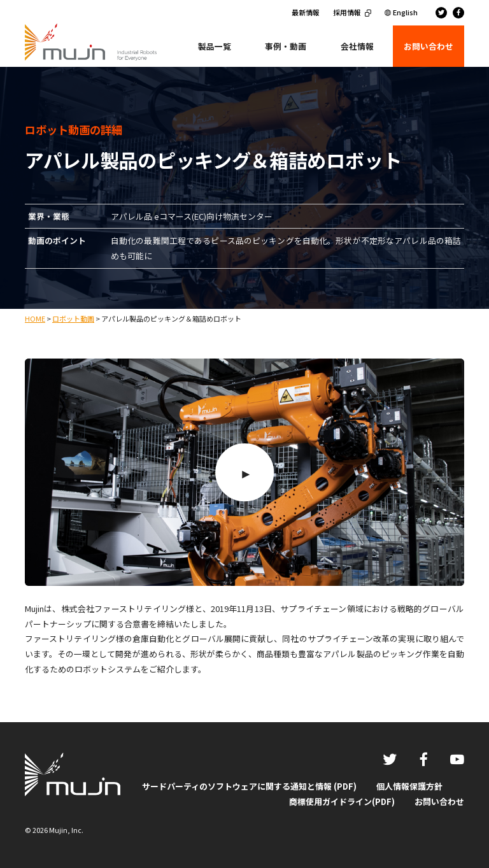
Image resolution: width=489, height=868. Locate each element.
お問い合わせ (439, 801)
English (405, 12)
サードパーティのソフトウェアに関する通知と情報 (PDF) (249, 786)
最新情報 (306, 12)
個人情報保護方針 (409, 786)
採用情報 (347, 12)
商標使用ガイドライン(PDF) (342, 801)
